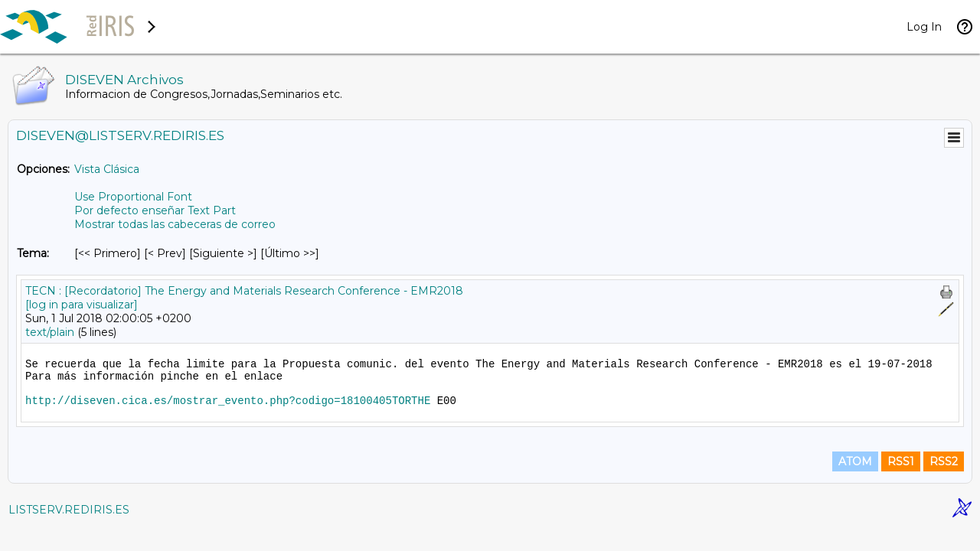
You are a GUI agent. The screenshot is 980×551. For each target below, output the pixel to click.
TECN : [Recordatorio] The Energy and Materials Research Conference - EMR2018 (244, 291)
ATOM (855, 461)
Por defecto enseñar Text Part (155, 210)
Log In (924, 27)
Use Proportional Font (133, 197)
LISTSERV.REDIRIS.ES (69, 510)
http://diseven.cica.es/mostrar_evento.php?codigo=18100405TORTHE (228, 401)
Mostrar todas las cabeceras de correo (175, 224)
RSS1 (901, 461)
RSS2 (944, 461)
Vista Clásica (107, 169)
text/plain (50, 332)
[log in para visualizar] (82, 305)
